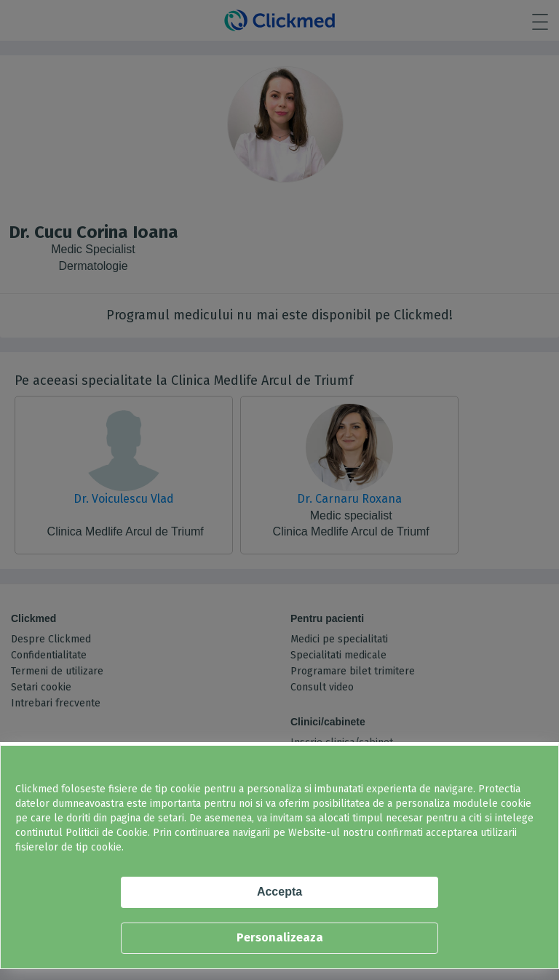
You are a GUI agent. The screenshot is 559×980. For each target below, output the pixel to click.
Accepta (279, 892)
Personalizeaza (280, 937)
